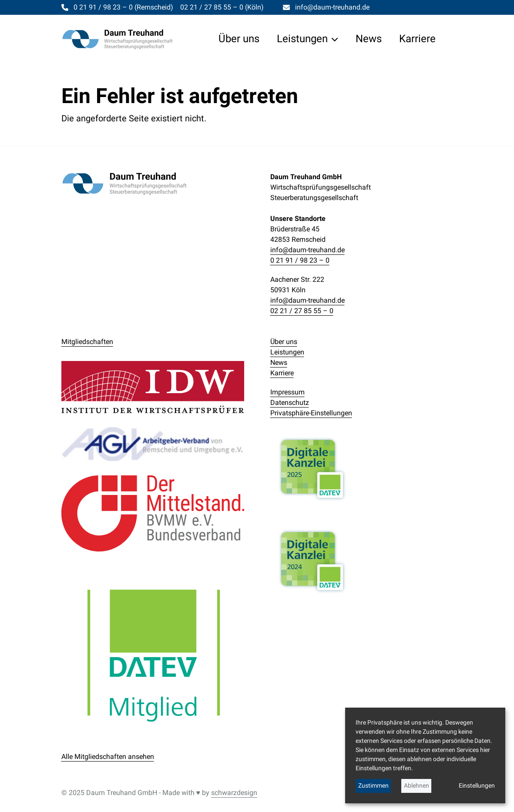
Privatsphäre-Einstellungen (311, 413)
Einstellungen (477, 785)
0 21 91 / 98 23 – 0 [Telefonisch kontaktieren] (123, 7)
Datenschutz (290, 403)
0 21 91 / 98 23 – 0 (300, 260)
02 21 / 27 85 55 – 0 (302, 311)
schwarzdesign (234, 793)
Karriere (282, 373)
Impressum (287, 392)
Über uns (284, 342)
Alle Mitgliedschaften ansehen (108, 757)
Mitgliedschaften (87, 342)
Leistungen (287, 352)
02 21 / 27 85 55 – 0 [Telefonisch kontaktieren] (222, 7)
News (279, 363)
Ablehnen (417, 785)
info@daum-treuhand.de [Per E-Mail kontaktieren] (332, 7)
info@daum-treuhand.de (307, 250)
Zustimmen (373, 785)
